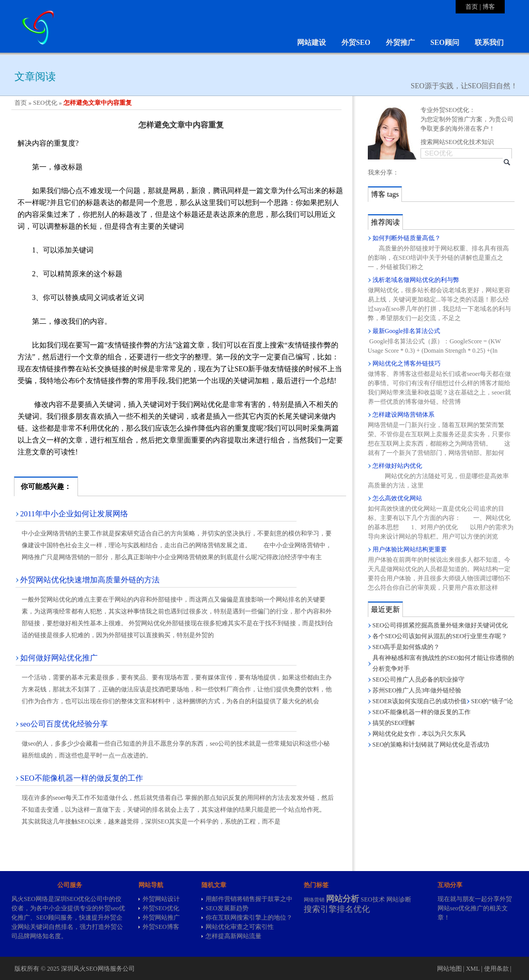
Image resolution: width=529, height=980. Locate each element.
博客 (489, 7)
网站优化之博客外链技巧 (407, 363)
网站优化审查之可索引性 (240, 927)
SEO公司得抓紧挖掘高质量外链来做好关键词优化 (440, 625)
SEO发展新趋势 (227, 908)
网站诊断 (399, 899)
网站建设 (312, 43)
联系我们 (489, 43)
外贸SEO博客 (161, 927)
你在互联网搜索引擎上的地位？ (249, 918)
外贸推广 (400, 43)
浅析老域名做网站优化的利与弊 (416, 280)
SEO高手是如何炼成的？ (406, 647)
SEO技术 (373, 899)
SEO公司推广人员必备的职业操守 (419, 679)
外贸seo (108, 908)
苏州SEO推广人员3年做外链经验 (417, 690)
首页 (472, 7)
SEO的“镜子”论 (492, 701)
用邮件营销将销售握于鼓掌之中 (249, 899)
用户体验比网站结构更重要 (410, 549)
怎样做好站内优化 (397, 466)
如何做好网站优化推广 (59, 658)
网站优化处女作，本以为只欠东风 (419, 734)
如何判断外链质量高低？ (407, 238)
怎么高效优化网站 (397, 498)
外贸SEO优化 (161, 908)
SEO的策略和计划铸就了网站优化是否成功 (431, 745)
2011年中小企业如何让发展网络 (74, 514)
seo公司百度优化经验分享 (64, 724)
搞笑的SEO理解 (394, 723)
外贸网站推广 (161, 918)
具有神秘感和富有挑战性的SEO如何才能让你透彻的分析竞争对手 (444, 663)
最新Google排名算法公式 (406, 331)
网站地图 (449, 969)
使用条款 (496, 969)
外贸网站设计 (161, 899)
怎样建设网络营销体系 (403, 415)
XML (473, 969)
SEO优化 (45, 103)
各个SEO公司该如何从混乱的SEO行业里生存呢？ (440, 636)
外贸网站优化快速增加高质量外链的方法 (90, 580)
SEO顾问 (445, 43)
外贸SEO (356, 43)
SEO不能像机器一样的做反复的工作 (82, 778)
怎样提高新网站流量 (234, 936)
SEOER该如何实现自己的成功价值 (419, 701)
